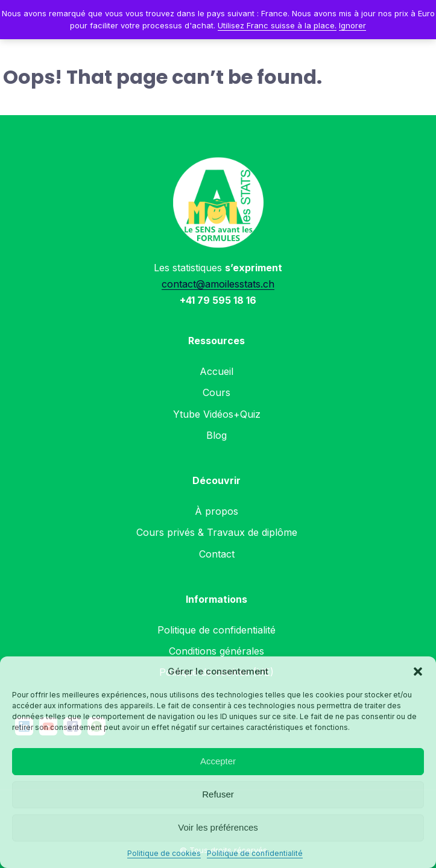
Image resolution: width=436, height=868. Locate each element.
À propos (216, 511)
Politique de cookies (164, 853)
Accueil (216, 371)
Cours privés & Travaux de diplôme (217, 532)
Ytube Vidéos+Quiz (217, 414)
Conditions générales (216, 651)
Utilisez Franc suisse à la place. (277, 25)
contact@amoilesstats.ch (218, 284)
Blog (216, 435)
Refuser (218, 794)
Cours (216, 392)
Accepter (218, 761)
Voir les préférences (218, 827)
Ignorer (352, 25)
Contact (217, 554)
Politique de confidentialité (255, 853)
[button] (418, 671)
